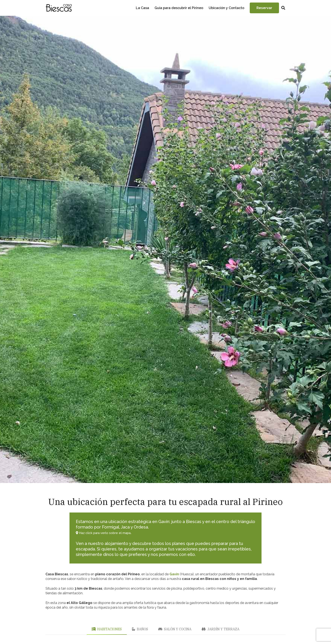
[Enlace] (59, 8)
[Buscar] (283, 8)
